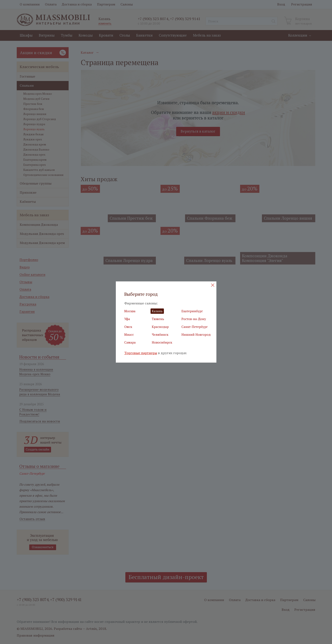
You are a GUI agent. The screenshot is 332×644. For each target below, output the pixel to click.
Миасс (129, 334)
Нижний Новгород (196, 334)
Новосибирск (162, 342)
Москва (130, 311)
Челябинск (160, 334)
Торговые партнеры (141, 353)
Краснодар (160, 327)
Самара (130, 342)
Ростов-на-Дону (194, 319)
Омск (128, 327)
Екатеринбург (192, 311)
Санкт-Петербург (195, 327)
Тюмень (158, 319)
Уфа (127, 319)
